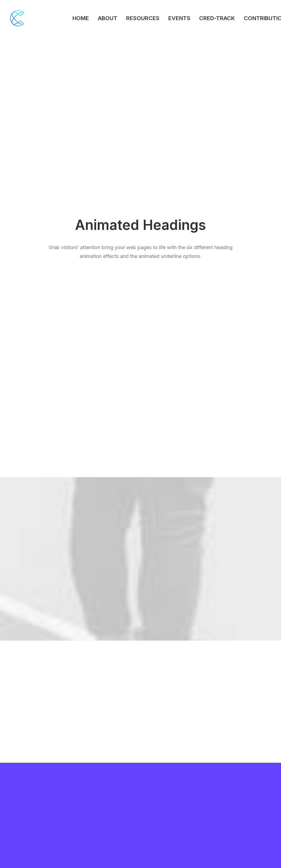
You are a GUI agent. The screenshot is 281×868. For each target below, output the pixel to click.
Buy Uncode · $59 (243, 722)
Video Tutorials (167, 814)
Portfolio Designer (27, 801)
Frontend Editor (92, 787)
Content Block (91, 815)
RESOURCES (143, 18)
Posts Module (91, 808)
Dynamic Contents (95, 823)
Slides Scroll (89, 830)
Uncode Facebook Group (245, 787)
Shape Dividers (92, 837)
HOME (81, 18)
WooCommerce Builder (100, 794)
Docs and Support (171, 787)
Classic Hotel (22, 808)
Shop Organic (23, 823)
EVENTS (179, 18)
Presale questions (170, 842)
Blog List (18, 815)
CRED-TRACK (217, 18)
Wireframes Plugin (95, 801)
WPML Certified (93, 844)
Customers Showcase (242, 814)
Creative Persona (26, 787)
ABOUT (108, 18)
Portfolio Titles (24, 794)
